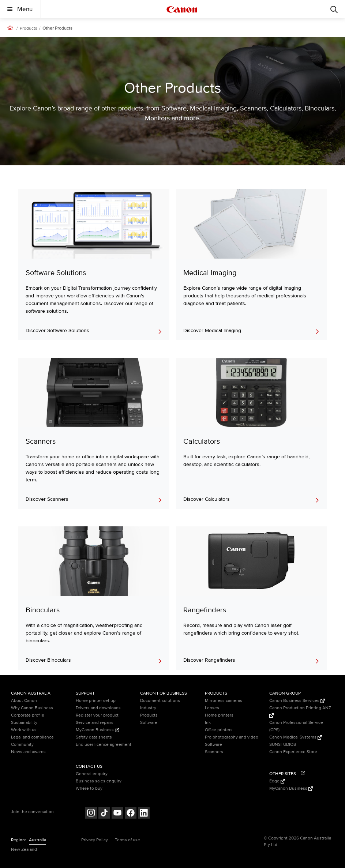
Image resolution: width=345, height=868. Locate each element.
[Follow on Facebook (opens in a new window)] (131, 814)
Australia (37, 840)
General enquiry (92, 774)
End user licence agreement (104, 745)
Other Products (57, 29)
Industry (148, 708)
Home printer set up (96, 701)
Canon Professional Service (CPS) (296, 726)
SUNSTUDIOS (283, 745)
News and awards (28, 752)
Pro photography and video (232, 737)
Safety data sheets (94, 737)
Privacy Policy (95, 840)
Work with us (24, 730)
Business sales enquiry (99, 781)
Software (149, 723)
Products (29, 29)
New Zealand (24, 850)
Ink (208, 723)
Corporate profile (28, 715)
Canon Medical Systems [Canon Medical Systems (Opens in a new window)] (296, 737)
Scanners (214, 752)
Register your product (97, 715)
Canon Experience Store (293, 752)
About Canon (24, 701)
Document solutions (160, 701)
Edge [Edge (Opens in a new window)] (277, 781)
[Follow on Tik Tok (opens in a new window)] (104, 814)
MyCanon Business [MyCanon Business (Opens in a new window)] (97, 730)
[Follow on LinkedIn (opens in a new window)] (144, 814)
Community (22, 745)
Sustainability (24, 723)
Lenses (212, 708)
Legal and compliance (32, 737)
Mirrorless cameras (224, 701)
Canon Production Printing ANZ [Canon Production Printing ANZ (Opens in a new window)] (300, 711)
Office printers (219, 730)
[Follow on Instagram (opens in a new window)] (91, 814)
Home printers (219, 715)
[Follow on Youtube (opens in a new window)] (117, 814)
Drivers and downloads (98, 708)
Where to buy (89, 788)
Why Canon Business (32, 708)
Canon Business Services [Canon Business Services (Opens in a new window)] (297, 701)
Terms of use (127, 840)
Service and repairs (95, 723)
